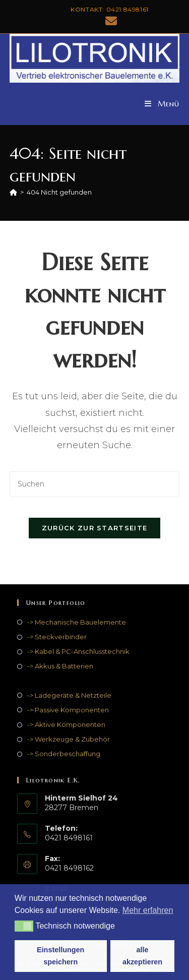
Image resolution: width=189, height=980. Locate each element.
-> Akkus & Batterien (60, 666)
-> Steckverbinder (57, 637)
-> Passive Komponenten (68, 710)
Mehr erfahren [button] (148, 910)
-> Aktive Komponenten (66, 724)
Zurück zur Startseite (94, 528)
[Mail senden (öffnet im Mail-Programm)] (110, 21)
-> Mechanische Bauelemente (77, 622)
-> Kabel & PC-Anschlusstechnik (78, 651)
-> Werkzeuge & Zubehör (69, 739)
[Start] (13, 192)
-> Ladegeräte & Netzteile (69, 695)
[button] (24, 926)
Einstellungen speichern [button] (60, 956)
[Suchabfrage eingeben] (95, 484)
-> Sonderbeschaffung (64, 754)
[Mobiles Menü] (162, 104)
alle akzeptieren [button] (142, 956)
